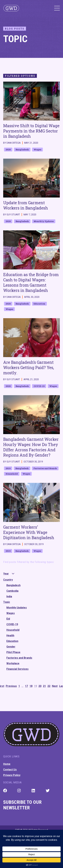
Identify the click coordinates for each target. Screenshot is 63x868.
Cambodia (12, 591)
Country (8, 580)
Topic (7, 602)
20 (40, 686)
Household (13, 630)
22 (49, 686)
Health (10, 635)
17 (26, 686)
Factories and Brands (19, 658)
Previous (11, 686)
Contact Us (10, 770)
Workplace (13, 663)
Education (12, 641)
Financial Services (17, 669)
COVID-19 (12, 624)
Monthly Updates (17, 608)
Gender (11, 647)
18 (31, 686)
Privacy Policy (12, 775)
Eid (8, 619)
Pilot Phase (13, 652)
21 (44, 686)
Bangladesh (13, 585)
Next (55, 686)
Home (7, 764)
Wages (11, 613)
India (9, 596)
